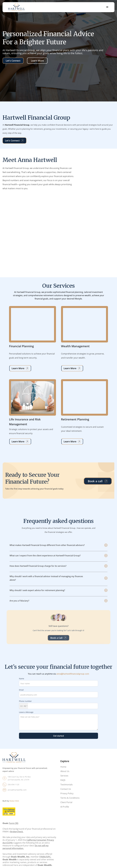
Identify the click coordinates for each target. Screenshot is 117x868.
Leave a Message (26, 716)
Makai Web (14, 804)
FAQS (63, 784)
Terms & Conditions (70, 801)
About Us (65, 775)
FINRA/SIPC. (45, 860)
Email (21, 694)
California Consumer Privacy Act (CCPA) (28, 845)
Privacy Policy (67, 797)
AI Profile (65, 810)
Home (63, 770)
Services (64, 779)
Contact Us (66, 792)
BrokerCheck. (17, 835)
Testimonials (67, 788)
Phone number (25, 705)
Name (22, 683)
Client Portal (66, 806)
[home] (16, 7)
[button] (107, 7)
